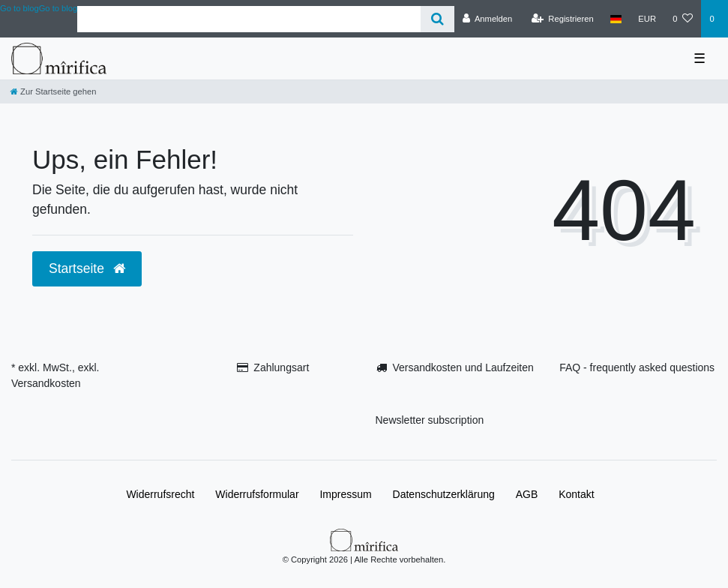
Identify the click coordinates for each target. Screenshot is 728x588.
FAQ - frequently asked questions (637, 367)
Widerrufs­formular (257, 494)
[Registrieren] (563, 19)
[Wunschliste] (683, 19)
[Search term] (249, 19)
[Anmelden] (488, 19)
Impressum (345, 494)
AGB (527, 494)
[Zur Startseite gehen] (53, 91)
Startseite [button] (87, 268)
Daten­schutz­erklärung (444, 494)
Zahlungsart (281, 367)
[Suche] (437, 19)
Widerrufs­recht (160, 494)
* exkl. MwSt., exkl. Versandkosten (55, 375)
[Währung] (647, 19)
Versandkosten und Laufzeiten (463, 367)
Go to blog (58, 8)
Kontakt (576, 494)
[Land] (616, 19)
